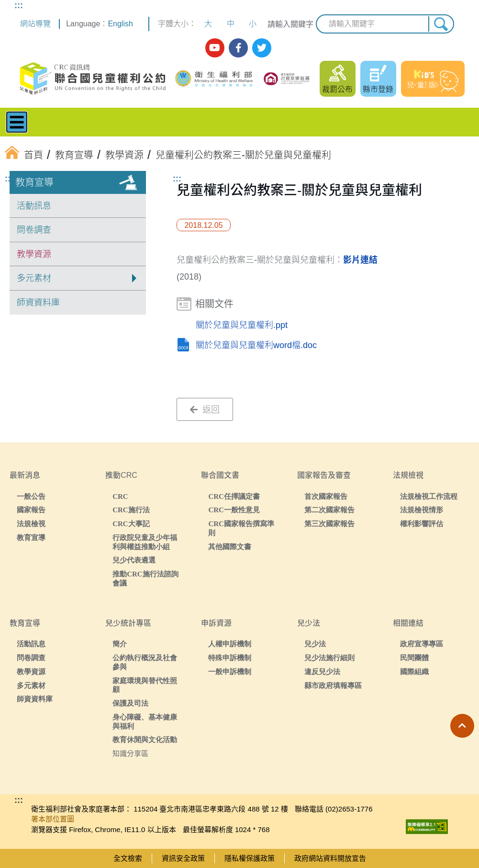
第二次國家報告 (329, 510)
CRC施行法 (131, 510)
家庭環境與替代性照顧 (145, 685)
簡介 (120, 644)
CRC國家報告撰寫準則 (241, 528)
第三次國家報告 (329, 524)
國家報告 (31, 510)
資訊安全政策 (183, 858)
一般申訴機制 (230, 671)
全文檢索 (128, 858)
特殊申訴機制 (230, 658)
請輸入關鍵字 (290, 24)
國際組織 (414, 671)
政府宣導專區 (422, 644)
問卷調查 (34, 230)
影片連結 (360, 260)
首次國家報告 (326, 496)
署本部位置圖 (53, 819)
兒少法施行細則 (329, 658)
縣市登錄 (378, 89)
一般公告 (31, 496)
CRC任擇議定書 (234, 496)
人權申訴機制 (230, 644)
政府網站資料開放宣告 (330, 858)
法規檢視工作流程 (429, 496)
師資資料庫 (38, 303)
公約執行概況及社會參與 (145, 662)
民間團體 (414, 658)
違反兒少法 (322, 671)
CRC (120, 496)
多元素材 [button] (34, 278)
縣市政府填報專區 (333, 685)
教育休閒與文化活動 (145, 739)
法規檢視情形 (422, 510)
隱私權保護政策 (250, 858)
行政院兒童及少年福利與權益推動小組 (145, 542)
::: (19, 5)
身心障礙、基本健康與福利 (145, 721)
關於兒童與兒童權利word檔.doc (256, 345)
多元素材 (31, 685)
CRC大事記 (131, 524)
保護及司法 (130, 703)
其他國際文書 (230, 547)
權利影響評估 (422, 524)
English (120, 24)
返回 (205, 410)
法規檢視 (31, 524)
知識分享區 (130, 753)
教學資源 (34, 254)
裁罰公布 (337, 89)
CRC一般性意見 (234, 510)
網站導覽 (35, 24)
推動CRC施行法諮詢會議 (145, 578)
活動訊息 (34, 206)
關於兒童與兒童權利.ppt (242, 325)
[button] (462, 726)
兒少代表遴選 (134, 560)
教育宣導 (34, 182)
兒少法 (315, 644)
